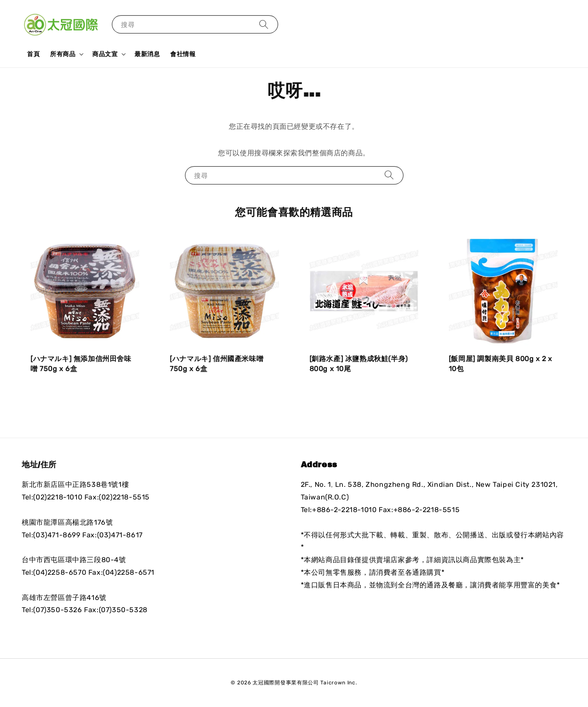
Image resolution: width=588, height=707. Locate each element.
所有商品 (63, 54)
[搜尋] (264, 24)
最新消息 (147, 54)
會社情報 (183, 54)
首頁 (33, 54)
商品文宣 (105, 54)
